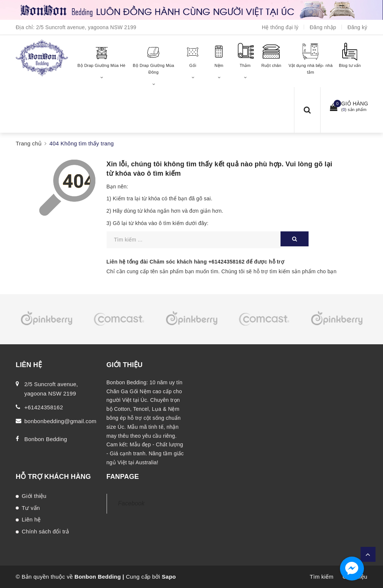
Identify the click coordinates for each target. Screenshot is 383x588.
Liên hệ (31, 519)
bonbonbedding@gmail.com (60, 421)
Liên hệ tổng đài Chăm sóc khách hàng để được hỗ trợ (195, 262)
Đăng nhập (323, 27)
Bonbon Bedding (46, 439)
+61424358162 (226, 262)
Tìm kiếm (321, 577)
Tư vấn (31, 508)
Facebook (131, 503)
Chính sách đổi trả (45, 531)
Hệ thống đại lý (280, 27)
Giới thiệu (34, 496)
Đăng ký (357, 27)
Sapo (169, 577)
